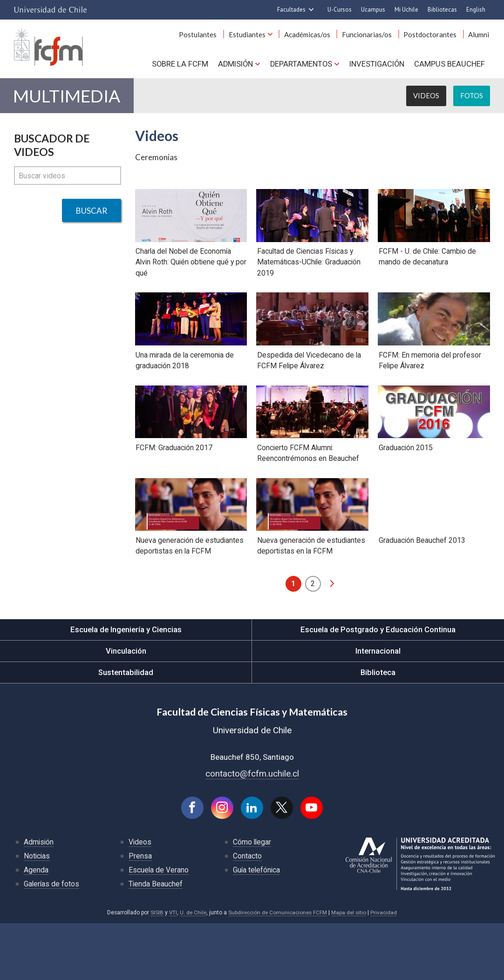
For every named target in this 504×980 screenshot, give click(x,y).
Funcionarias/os (371, 36)
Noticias (37, 913)
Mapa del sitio (351, 969)
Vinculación (126, 707)
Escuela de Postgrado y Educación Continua (378, 685)
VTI (170, 969)
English (476, 10)
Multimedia (68, 98)
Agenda (36, 927)
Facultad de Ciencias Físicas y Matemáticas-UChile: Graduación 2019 (309, 278)
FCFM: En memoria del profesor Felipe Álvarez (429, 389)
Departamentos (300, 65)
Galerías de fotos (52, 941)
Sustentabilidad (126, 728)
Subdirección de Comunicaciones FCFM (278, 969)
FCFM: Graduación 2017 (174, 490)
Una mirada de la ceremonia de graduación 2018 (185, 389)
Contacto (247, 913)
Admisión (234, 65)
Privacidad (386, 969)
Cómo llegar (252, 899)
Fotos (472, 98)
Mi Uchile (406, 10)
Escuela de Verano (159, 927)
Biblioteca (378, 728)
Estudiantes (254, 36)
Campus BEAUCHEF (450, 65)
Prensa (140, 913)
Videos (426, 98)
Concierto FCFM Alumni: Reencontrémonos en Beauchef (307, 496)
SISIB (154, 969)
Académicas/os (312, 36)
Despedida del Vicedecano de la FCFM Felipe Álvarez (309, 389)
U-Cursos (340, 10)
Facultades (291, 10)
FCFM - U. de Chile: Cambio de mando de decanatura (427, 273)
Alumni (480, 36)
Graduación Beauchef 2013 (421, 596)
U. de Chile (191, 969)
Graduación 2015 (405, 490)
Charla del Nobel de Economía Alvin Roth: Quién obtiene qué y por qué (185, 278)
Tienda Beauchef (156, 941)
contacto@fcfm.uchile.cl (252, 829)
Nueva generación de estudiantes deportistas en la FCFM (190, 601)
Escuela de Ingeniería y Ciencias (126, 685)
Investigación (377, 65)
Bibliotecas (442, 10)
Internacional (378, 707)
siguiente (332, 639)
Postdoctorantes (432, 36)
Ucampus (373, 10)
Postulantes (206, 36)
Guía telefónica (257, 927)
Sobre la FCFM (178, 65)
